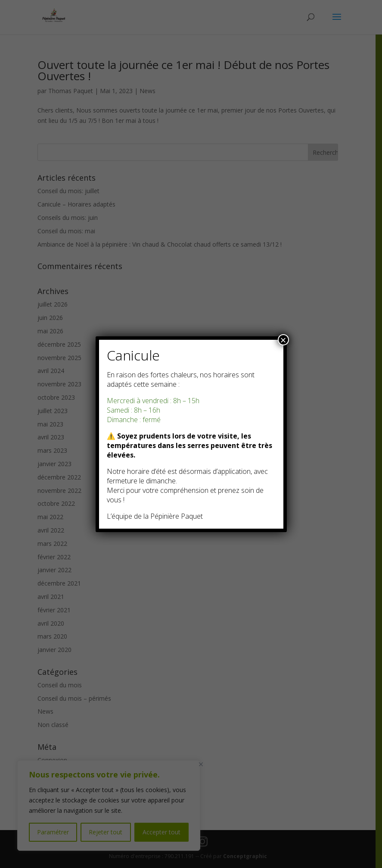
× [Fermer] (283, 340)
